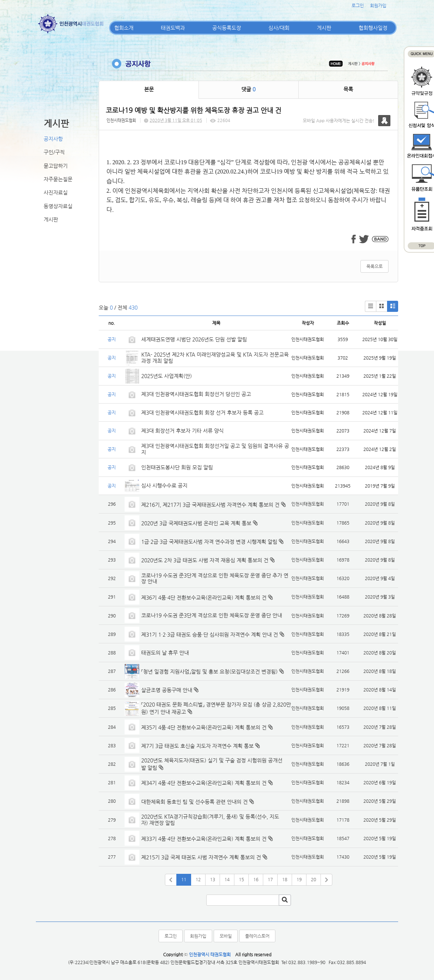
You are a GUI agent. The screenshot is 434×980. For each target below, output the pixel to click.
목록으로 (374, 266)
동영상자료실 (58, 206)
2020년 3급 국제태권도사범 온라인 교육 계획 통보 (196, 523)
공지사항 (53, 139)
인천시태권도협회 (121, 120)
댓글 (248, 89)
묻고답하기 (56, 166)
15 (241, 879)
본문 (149, 89)
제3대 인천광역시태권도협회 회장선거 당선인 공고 (196, 394)
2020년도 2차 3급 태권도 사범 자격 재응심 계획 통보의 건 (205, 560)
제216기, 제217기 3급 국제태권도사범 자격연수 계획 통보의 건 (210, 505)
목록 (348, 89)
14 (227, 879)
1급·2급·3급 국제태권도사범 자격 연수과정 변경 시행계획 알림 (209, 542)
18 (285, 879)
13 (213, 879)
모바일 (226, 936)
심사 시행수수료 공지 (164, 485)
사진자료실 (56, 192)
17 (270, 879)
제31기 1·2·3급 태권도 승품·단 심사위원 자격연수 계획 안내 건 (210, 634)
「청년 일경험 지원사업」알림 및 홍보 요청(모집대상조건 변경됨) (209, 671)
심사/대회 (279, 28)
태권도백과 (173, 28)
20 (313, 879)
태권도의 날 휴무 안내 (165, 653)
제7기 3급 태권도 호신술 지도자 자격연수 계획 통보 (197, 746)
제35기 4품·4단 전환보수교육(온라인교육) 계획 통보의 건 (204, 727)
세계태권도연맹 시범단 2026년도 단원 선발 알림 (194, 339)
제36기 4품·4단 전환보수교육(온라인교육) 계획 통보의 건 (204, 597)
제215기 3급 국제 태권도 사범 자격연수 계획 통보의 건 (201, 857)
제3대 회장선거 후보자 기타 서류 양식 (182, 431)
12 (198, 879)
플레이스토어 (257, 936)
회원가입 (378, 6)
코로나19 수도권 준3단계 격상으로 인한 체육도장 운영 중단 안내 (212, 615)
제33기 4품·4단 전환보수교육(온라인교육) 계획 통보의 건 (204, 839)
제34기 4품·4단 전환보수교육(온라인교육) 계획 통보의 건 (204, 783)
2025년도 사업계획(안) (167, 376)
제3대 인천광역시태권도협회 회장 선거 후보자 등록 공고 (202, 412)
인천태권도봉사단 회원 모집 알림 (177, 467)
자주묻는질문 (58, 179)
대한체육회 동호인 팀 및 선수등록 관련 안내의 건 (194, 802)
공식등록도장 (227, 28)
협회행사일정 (373, 28)
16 (256, 879)
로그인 (358, 6)
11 (184, 879)
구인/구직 (54, 152)
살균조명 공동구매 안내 (167, 690)
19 (299, 879)
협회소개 (124, 28)
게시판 (324, 28)
